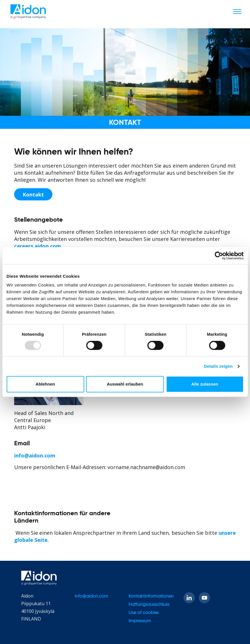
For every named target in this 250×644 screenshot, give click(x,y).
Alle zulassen (205, 384)
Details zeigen (218, 366)
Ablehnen (45, 384)
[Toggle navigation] (237, 11)
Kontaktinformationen (151, 596)
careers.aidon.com (38, 246)
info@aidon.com (35, 455)
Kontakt (33, 194)
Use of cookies (144, 613)
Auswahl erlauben (125, 384)
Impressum (140, 621)
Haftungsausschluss (149, 605)
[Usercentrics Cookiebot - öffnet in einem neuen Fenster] (219, 256)
